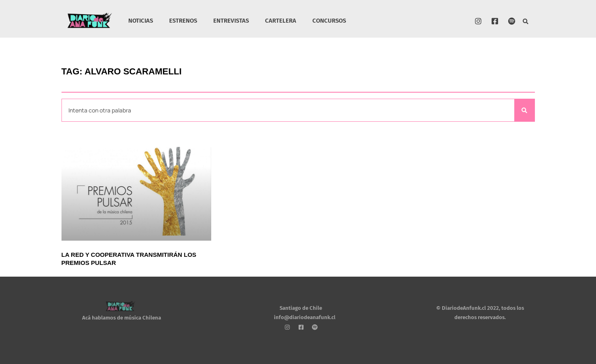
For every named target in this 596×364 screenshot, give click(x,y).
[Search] (524, 110)
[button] (525, 22)
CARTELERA (281, 21)
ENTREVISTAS (231, 21)
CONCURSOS (329, 21)
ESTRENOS (183, 21)
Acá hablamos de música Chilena (122, 318)
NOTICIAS (141, 21)
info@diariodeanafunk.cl (305, 317)
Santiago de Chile (301, 308)
